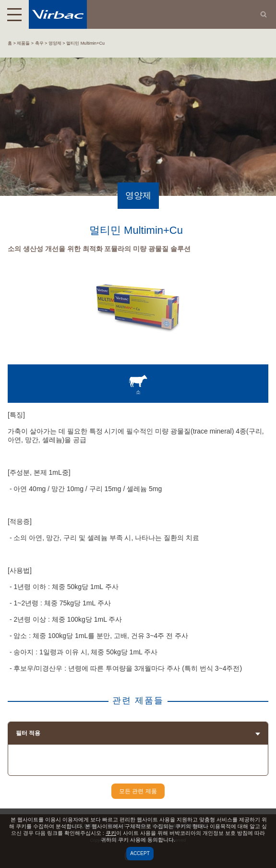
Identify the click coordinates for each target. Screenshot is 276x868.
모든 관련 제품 (138, 791)
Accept (140, 853)
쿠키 (111, 833)
